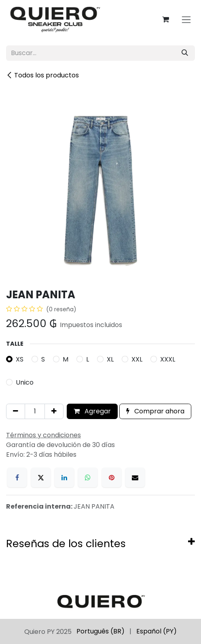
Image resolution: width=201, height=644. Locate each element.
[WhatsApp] (88, 477)
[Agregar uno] (54, 411)
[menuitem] (100, 631)
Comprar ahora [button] (155, 411)
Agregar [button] (92, 411)
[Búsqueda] (185, 53)
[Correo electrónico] (135, 477)
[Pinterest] (112, 477)
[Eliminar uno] (16, 411)
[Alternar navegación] (186, 20)
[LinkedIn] (64, 477)
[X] (41, 477)
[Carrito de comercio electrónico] (165, 19)
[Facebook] (17, 477)
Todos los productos (42, 75)
